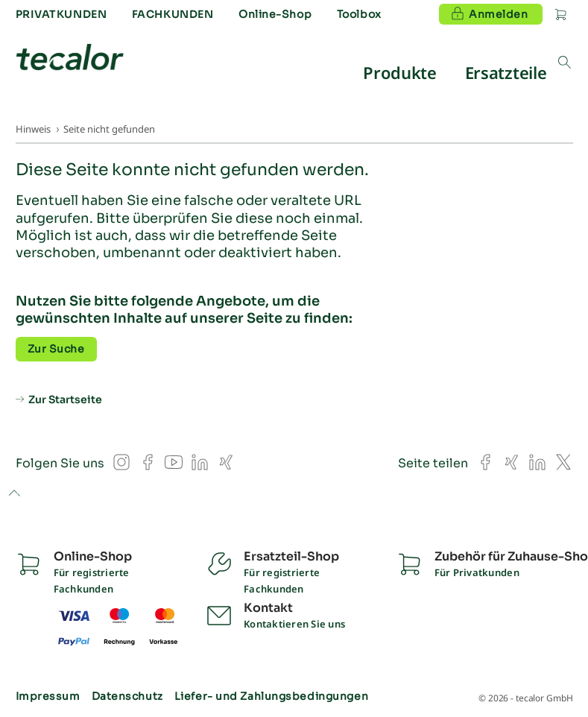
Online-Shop (275, 14)
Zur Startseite (65, 399)
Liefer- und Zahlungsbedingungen (271, 696)
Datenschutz (127, 696)
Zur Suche (56, 349)
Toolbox (359, 14)
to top (14, 494)
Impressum (48, 696)
